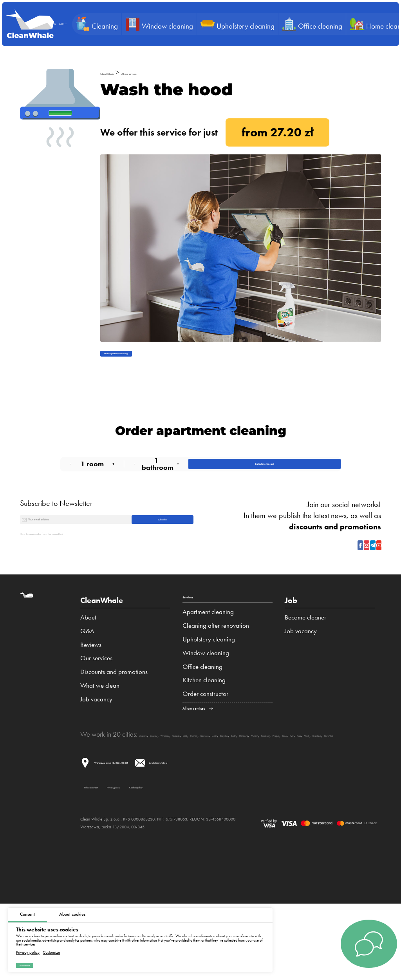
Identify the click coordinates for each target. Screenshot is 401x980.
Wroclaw (201, 788)
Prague (168, 795)
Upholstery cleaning (209, 693)
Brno (186, 795)
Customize (51, 945)
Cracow (175, 788)
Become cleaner (305, 666)
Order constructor (205, 748)
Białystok (338, 788)
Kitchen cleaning (204, 734)
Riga (216, 795)
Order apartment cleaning (144, 359)
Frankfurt (144, 795)
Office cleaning (202, 720)
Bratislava (258, 795)
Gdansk (228, 788)
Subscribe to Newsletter (56, 532)
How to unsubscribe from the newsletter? (81, 581)
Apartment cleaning (208, 666)
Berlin (361, 788)
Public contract (112, 856)
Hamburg (93, 795)
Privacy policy (28, 945)
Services (198, 649)
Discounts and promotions (114, 720)
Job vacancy (96, 748)
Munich (119, 795)
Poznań (267, 788)
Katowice (292, 788)
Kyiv (201, 795)
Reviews (91, 693)
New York (288, 795)
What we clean (100, 734)
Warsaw (150, 788)
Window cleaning (206, 706)
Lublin (315, 788)
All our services (170, 72)
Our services (96, 706)
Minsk (234, 795)
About (88, 666)
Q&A (87, 679)
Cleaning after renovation (216, 679)
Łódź (247, 788)
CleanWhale (120, 72)
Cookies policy (247, 856)
